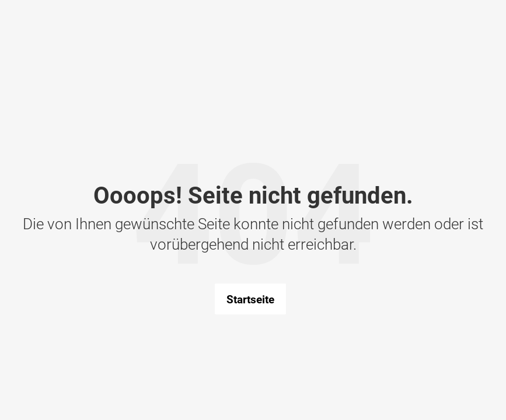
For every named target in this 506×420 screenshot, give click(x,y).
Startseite (250, 299)
